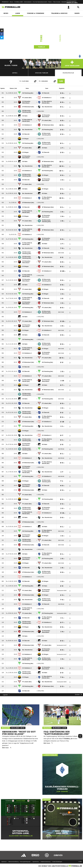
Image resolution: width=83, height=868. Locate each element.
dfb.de (11, 2)
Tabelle (42, 47)
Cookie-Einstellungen (57, 862)
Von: (21, 81)
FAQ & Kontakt (57, 2)
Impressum (4, 862)
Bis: (40, 81)
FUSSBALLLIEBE (19, 2)
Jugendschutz (36, 862)
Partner (50, 2)
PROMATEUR (5, 2)
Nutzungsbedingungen (25, 862)
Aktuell (15, 73)
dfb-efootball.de (28, 2)
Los (61, 81)
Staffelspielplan (68, 73)
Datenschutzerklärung (13, 862)
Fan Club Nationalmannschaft (40, 2)
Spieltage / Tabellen (42, 73)
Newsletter (64, 2)
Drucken (78, 695)
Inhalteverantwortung (45, 862)
